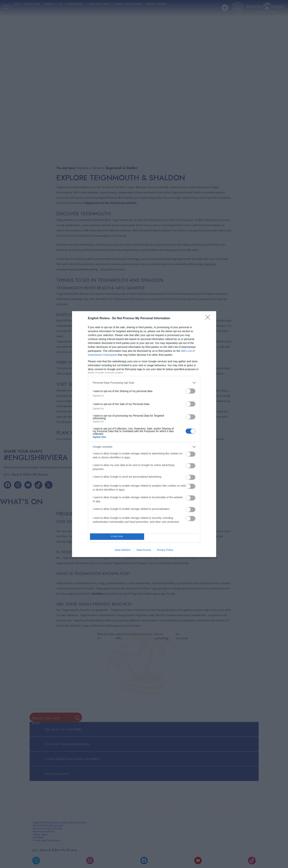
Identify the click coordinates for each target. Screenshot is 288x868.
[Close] (209, 318)
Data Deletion (123, 550)
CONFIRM (117, 537)
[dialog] (144, 434)
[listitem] (144, 383)
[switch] (191, 391)
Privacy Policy (165, 550)
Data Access (144, 550)
